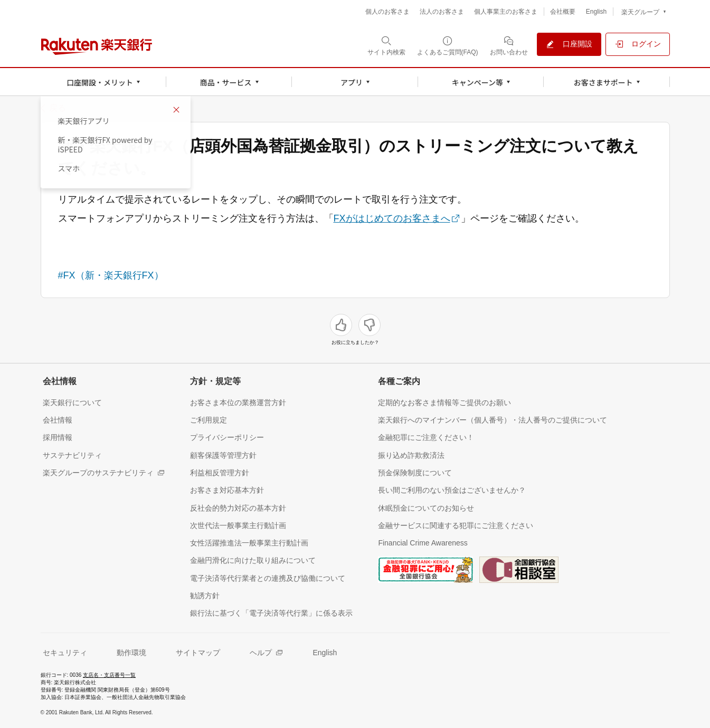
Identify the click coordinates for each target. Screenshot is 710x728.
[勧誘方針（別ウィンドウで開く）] (205, 595)
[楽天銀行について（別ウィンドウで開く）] (72, 402)
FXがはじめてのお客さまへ (392, 218)
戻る (58, 108)
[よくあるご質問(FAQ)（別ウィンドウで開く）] (448, 45)
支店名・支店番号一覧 (109, 675)
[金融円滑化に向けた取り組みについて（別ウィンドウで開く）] (253, 560)
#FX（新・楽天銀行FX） (111, 275)
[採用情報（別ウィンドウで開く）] (58, 437)
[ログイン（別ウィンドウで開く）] (638, 44)
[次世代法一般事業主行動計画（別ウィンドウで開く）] (238, 525)
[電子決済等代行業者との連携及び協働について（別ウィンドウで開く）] (268, 578)
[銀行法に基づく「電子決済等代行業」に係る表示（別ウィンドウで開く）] (271, 613)
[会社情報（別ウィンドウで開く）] (58, 420)
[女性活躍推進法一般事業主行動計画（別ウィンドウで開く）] (249, 543)
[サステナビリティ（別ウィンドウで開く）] (72, 455)
